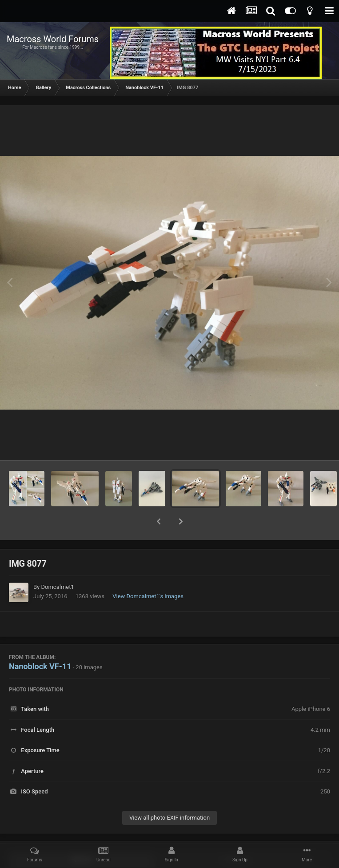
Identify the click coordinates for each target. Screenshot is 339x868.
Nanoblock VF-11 (40, 643)
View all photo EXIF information (169, 795)
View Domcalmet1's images (148, 573)
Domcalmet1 (57, 564)
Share (82, 836)
